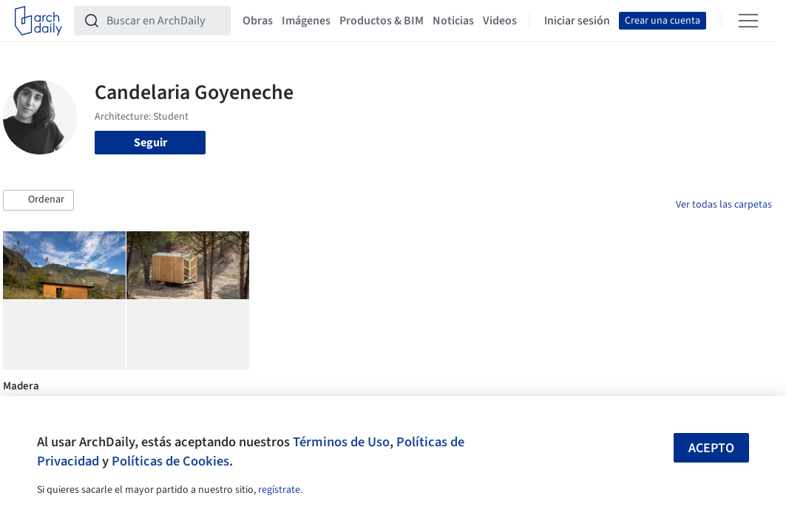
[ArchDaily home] (38, 21)
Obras (258, 21)
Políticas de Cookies (170, 461)
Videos (500, 21)
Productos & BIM (382, 21)
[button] (38, 200)
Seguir (150, 143)
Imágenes (306, 21)
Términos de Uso (341, 442)
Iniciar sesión (577, 21)
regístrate (279, 490)
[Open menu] (748, 21)
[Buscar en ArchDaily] (164, 21)
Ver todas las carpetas (724, 205)
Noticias (453, 21)
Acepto (711, 448)
